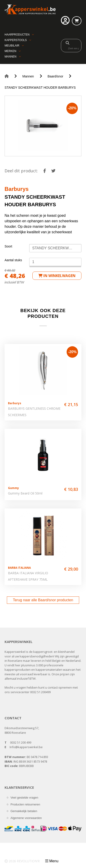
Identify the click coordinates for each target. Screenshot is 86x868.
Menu (54, 861)
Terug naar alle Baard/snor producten (43, 600)
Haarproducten (17, 35)
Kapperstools (16, 40)
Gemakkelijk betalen (24, 811)
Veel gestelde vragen (24, 798)
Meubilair (12, 46)
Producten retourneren (25, 804)
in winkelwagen (57, 276)
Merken (10, 51)
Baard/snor (55, 76)
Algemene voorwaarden (26, 818)
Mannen (10, 57)
